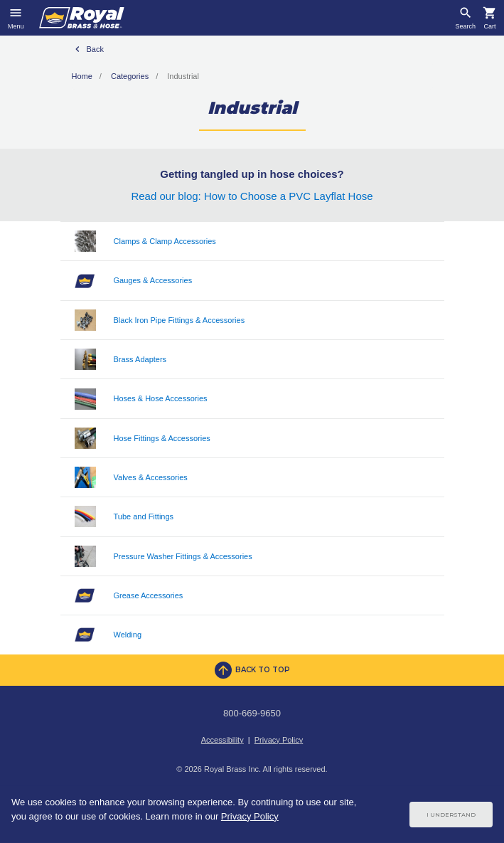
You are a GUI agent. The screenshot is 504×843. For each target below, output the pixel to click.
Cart (489, 27)
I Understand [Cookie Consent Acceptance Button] (451, 815)
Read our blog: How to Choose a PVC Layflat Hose (252, 196)
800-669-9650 (252, 713)
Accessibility (222, 740)
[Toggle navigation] (16, 18)
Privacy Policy (279, 740)
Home (82, 76)
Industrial (183, 76)
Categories (130, 76)
